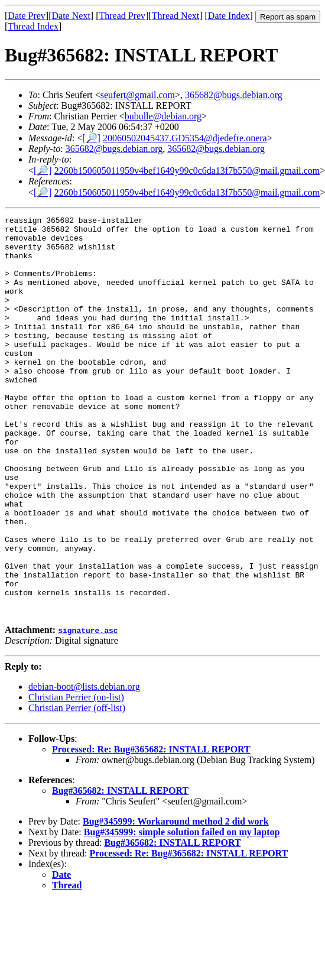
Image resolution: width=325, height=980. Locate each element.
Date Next (71, 16)
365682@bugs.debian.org (234, 95)
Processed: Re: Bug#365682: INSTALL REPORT (151, 829)
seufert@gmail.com (138, 95)
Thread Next (175, 16)
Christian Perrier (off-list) (77, 788)
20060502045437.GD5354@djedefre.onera (185, 138)
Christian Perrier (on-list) (76, 777)
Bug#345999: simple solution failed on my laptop (182, 912)
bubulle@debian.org (163, 116)
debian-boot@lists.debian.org (84, 766)
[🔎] (91, 138)
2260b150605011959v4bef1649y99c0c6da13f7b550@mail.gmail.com (187, 171)
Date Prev (27, 16)
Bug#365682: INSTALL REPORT (120, 870)
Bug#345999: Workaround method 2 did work (176, 901)
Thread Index (33, 26)
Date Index (229, 16)
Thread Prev (122, 16)
